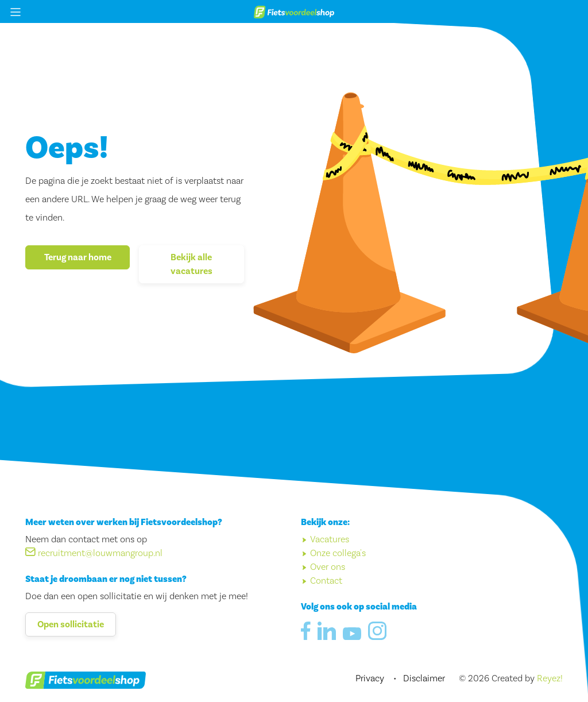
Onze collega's (338, 553)
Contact (326, 581)
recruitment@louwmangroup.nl (94, 553)
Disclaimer (424, 678)
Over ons (328, 567)
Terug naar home (78, 257)
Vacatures (330, 539)
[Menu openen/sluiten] (16, 11)
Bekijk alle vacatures (192, 264)
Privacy (371, 678)
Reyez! (550, 678)
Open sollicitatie (71, 624)
